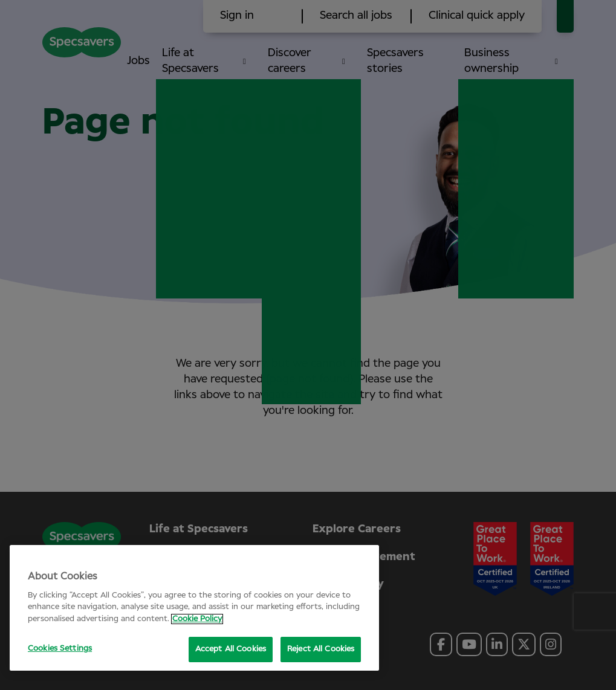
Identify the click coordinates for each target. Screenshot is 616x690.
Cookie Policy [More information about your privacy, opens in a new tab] (197, 619)
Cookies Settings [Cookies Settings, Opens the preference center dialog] (60, 649)
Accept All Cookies (231, 649)
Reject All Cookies (321, 649)
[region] (194, 608)
